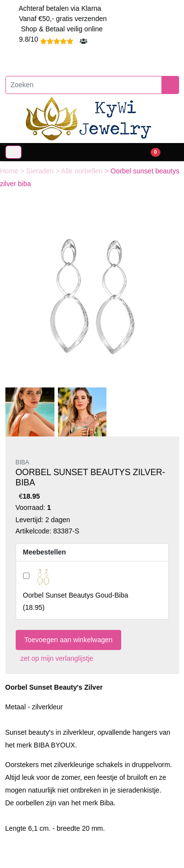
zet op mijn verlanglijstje (55, 658)
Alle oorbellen (83, 171)
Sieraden (41, 171)
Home (10, 171)
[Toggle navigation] (13, 152)
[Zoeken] (84, 85)
